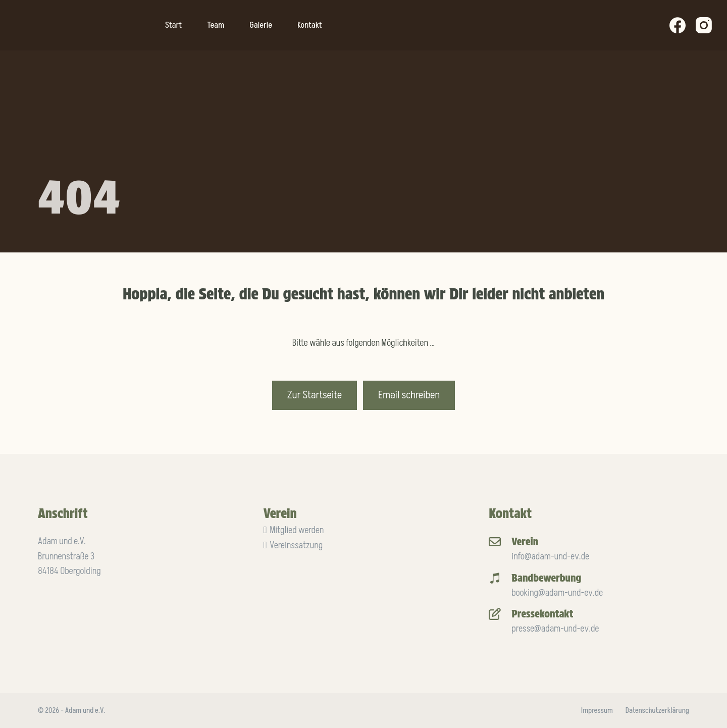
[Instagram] (704, 25)
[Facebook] (678, 25)
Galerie (261, 25)
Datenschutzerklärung (657, 711)
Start (173, 25)
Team (216, 25)
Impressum (597, 711)
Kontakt (310, 25)
